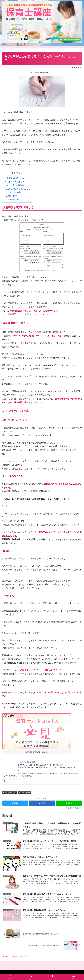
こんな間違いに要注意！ (15, 185)
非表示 (19, 173)
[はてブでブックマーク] (42, 803)
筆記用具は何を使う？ (14, 182)
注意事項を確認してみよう (16, 178)
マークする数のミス (16, 192)
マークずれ (13, 199)
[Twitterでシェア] (15, 803)
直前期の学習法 (24, 793)
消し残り (12, 196)
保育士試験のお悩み (10, 793)
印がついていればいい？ (18, 189)
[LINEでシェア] (69, 803)
